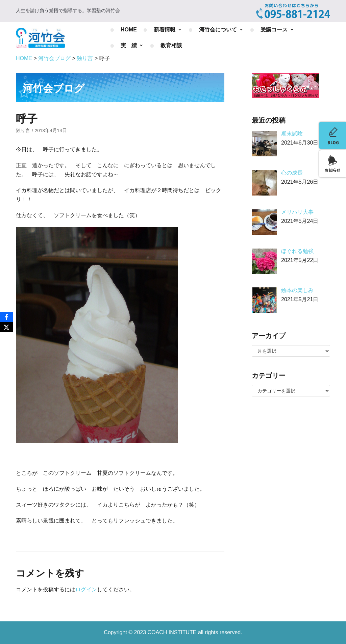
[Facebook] (6, 317)
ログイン (86, 589)
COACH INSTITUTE (173, 632)
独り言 (23, 131)
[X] (6, 327)
